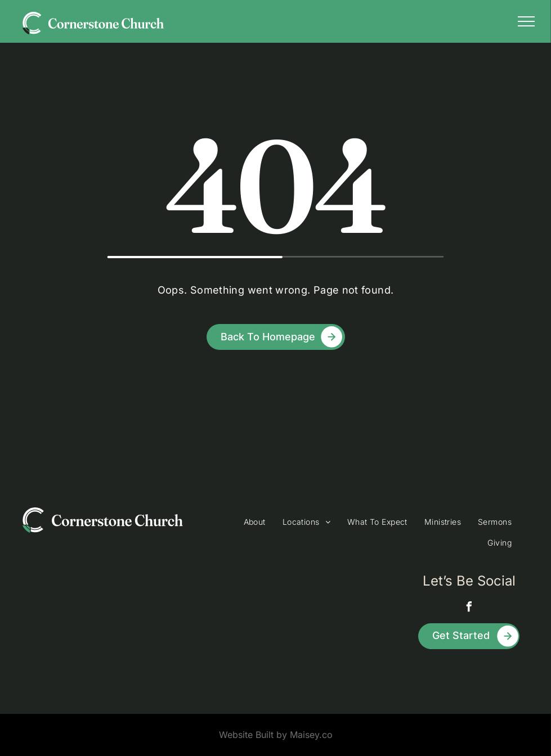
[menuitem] (255, 522)
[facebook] (469, 608)
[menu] (526, 21)
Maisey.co (311, 735)
